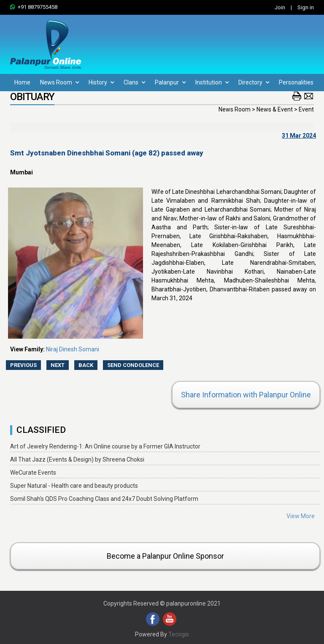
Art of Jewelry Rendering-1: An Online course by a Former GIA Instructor (105, 446)
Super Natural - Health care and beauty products (74, 486)
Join (280, 7)
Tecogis (179, 634)
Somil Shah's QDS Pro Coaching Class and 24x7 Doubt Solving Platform (104, 499)
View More (301, 516)
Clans (134, 82)
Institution (212, 82)
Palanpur (170, 82)
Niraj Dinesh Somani (73, 349)
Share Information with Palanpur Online (246, 395)
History (101, 82)
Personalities (296, 82)
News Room (59, 82)
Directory (254, 82)
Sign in (306, 7)
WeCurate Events (33, 473)
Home (22, 82)
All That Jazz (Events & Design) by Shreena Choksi (77, 459)
